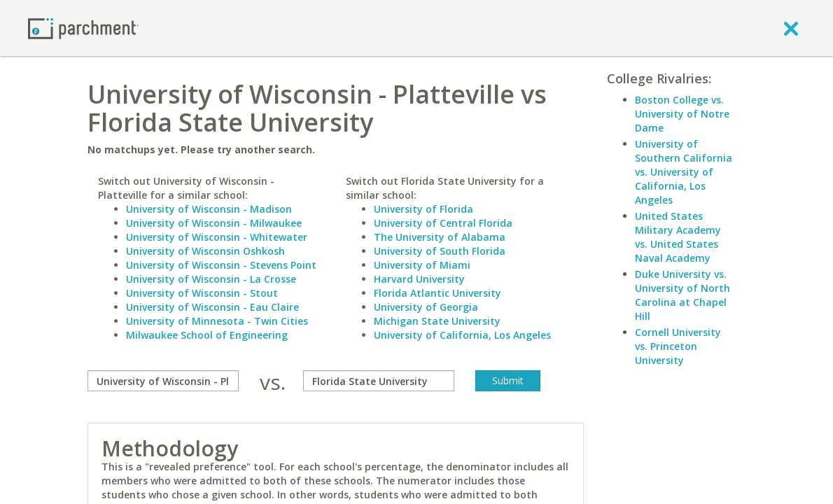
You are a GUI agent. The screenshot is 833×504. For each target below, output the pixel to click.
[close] (791, 28)
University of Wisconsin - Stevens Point (221, 265)
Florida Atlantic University (437, 293)
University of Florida (423, 209)
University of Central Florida (443, 223)
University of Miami (422, 265)
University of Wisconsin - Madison (209, 209)
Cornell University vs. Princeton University (678, 346)
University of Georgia (426, 307)
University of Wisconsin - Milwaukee (214, 223)
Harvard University (419, 279)
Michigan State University (437, 321)
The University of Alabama (440, 237)
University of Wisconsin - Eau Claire (212, 307)
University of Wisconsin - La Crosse (211, 279)
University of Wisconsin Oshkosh (205, 251)
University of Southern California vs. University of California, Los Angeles (684, 172)
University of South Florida (440, 251)
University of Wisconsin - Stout (202, 293)
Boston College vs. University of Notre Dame (682, 114)
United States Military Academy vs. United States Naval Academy (678, 237)
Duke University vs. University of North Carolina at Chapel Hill (682, 295)
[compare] (163, 381)
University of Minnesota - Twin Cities (217, 321)
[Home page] (83, 28)
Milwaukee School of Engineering (207, 335)
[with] (379, 381)
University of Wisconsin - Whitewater (217, 237)
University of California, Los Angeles (462, 335)
